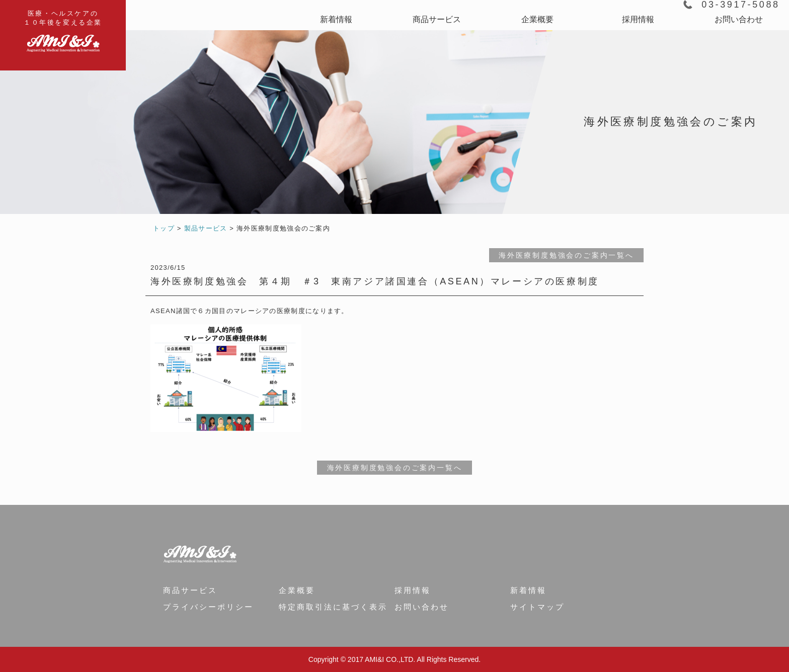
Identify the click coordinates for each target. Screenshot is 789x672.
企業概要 (537, 19)
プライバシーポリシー (208, 607)
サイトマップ (537, 607)
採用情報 (638, 19)
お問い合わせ (739, 19)
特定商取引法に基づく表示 (333, 607)
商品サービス (437, 19)
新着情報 (336, 19)
